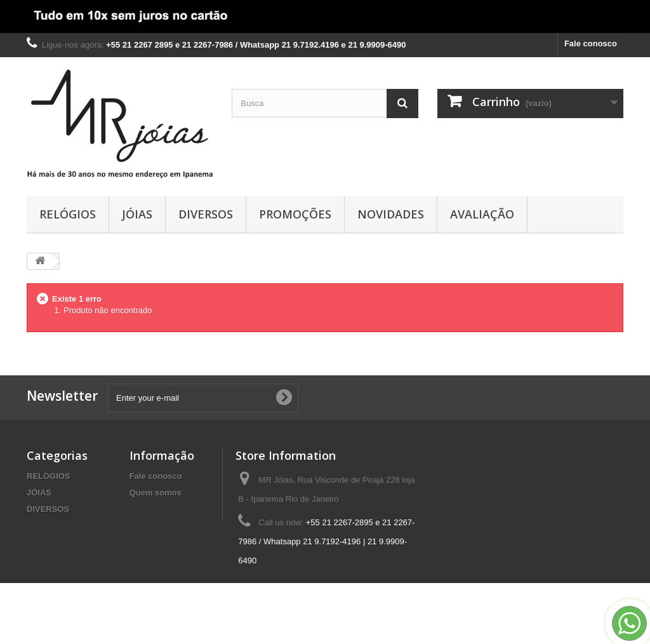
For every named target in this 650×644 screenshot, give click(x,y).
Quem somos (156, 493)
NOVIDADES (391, 214)
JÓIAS (137, 214)
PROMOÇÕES (295, 214)
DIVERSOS (206, 214)
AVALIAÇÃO (482, 214)
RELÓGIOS (68, 214)
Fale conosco (591, 44)
